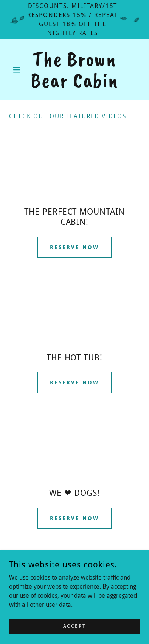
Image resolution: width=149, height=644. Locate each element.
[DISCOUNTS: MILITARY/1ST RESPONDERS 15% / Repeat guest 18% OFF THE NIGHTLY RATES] (74, 20)
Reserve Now (74, 247)
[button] (19, 70)
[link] (74, 70)
